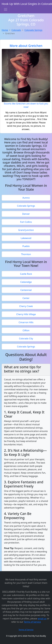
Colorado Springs (33, 30)
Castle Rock (26, 274)
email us (42, 619)
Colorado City (26, 339)
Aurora (26, 198)
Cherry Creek (26, 306)
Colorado (16, 30)
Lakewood (26, 238)
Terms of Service (32, 622)
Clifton (26, 330)
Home (5, 30)
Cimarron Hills (26, 322)
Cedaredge (26, 282)
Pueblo (26, 246)
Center (26, 298)
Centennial (26, 290)
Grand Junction (26, 230)
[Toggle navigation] (6, 9)
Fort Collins (26, 222)
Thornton (26, 254)
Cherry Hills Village (26, 314)
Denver (26, 214)
